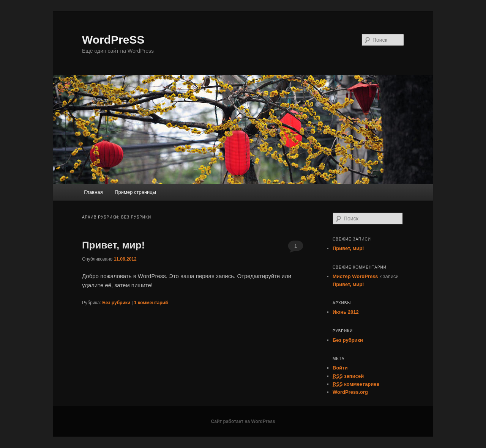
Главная (93, 192)
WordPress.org (350, 392)
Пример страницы (135, 192)
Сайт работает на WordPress (243, 421)
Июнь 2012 (346, 312)
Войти (340, 368)
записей (348, 376)
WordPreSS (113, 40)
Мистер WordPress (355, 276)
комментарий (151, 303)
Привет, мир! (113, 245)
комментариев (356, 384)
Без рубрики (116, 303)
